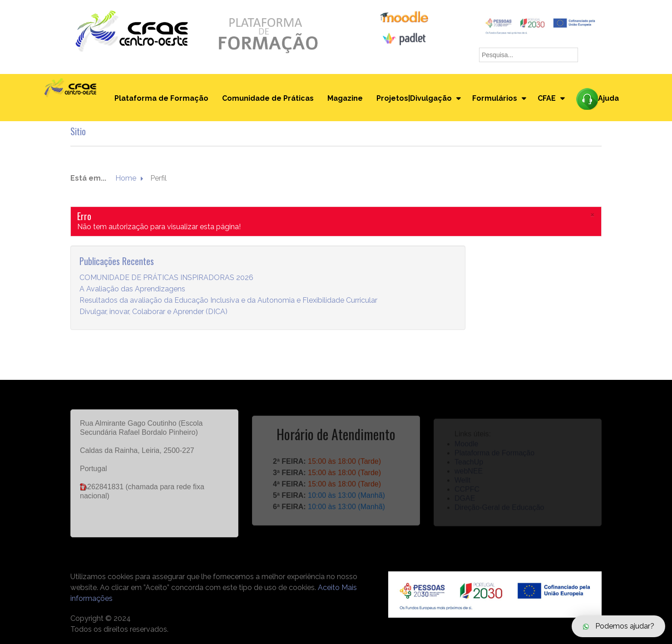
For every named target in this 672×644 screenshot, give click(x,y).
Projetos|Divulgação (414, 98)
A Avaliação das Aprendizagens (132, 289)
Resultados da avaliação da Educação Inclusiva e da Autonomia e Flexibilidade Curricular (228, 301)
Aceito (329, 587)
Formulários (495, 98)
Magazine (345, 98)
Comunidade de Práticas (268, 98)
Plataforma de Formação (161, 98)
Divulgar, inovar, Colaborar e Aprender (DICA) (153, 312)
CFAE (547, 98)
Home (126, 179)
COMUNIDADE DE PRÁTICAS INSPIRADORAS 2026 (166, 278)
